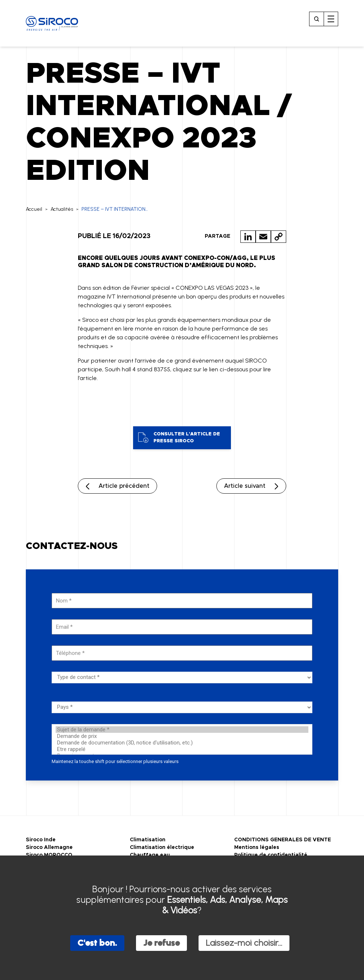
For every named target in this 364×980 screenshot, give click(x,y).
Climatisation (148, 840)
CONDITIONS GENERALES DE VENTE (283, 840)
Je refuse (161, 943)
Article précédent (124, 486)
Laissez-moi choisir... (244, 943)
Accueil (34, 209)
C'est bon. (97, 943)
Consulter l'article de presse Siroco (179, 438)
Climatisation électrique (162, 847)
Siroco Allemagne (49, 847)
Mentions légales (257, 847)
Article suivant (245, 486)
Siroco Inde (41, 840)
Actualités (62, 209)
